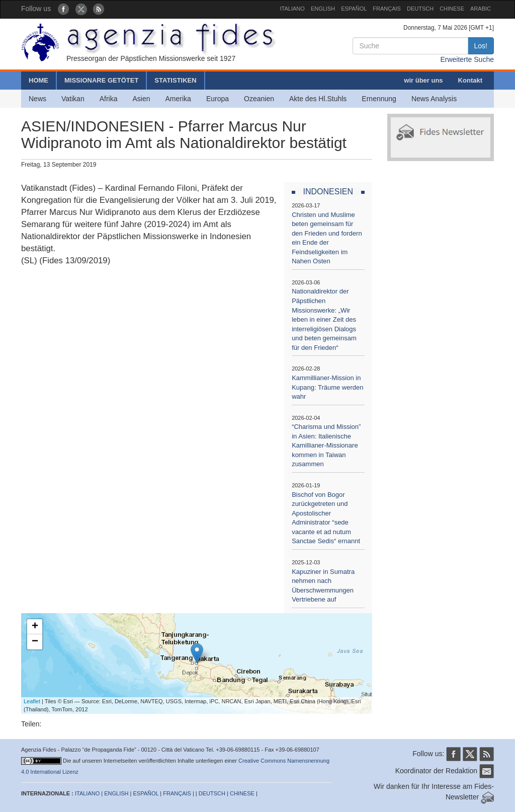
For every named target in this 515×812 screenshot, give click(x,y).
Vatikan (73, 99)
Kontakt (470, 80)
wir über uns (423, 80)
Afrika (109, 99)
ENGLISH (323, 9)
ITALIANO (292, 9)
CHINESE (452, 9)
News (37, 99)
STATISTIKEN (175, 80)
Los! (481, 46)
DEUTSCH (420, 9)
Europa (218, 99)
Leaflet (32, 701)
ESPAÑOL (354, 9)
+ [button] (35, 627)
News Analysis (434, 99)
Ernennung (379, 99)
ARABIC (481, 9)
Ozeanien (259, 99)
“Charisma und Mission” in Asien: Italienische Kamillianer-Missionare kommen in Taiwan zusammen (326, 445)
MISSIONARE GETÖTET (101, 80)
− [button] (35, 642)
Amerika (178, 99)
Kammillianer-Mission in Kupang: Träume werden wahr (327, 387)
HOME (38, 80)
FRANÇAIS (387, 9)
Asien (141, 99)
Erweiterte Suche (467, 59)
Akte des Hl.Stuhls (318, 99)
